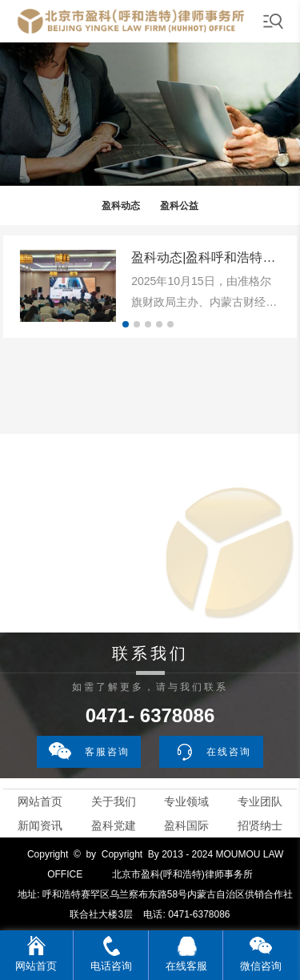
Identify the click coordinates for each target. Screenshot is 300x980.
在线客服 (186, 966)
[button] (126, 324)
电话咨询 (111, 966)
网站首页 (40, 801)
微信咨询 (261, 966)
